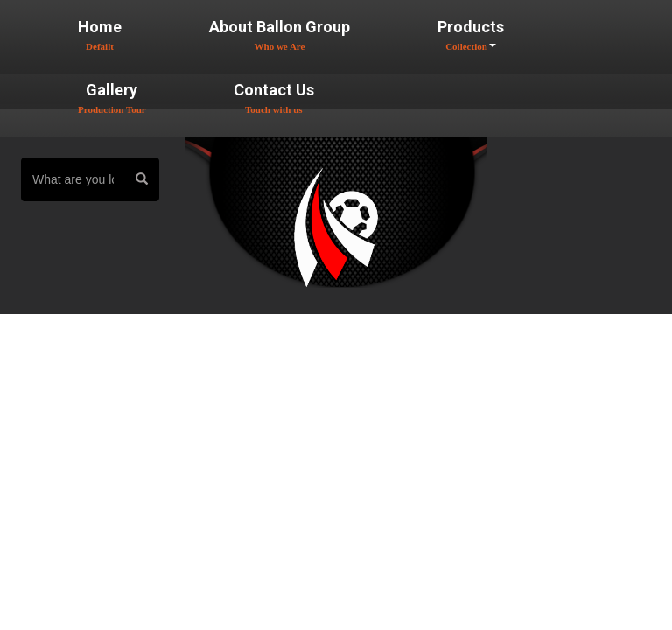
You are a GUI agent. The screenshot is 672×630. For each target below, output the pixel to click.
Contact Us (274, 98)
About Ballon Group (280, 35)
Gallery (112, 98)
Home (100, 35)
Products (471, 35)
